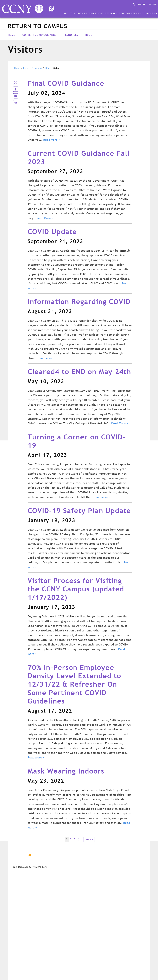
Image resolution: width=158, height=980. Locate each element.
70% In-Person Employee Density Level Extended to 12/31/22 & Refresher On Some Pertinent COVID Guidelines (74, 684)
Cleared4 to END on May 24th (79, 372)
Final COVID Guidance (66, 83)
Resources (71, 35)
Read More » (52, 140)
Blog (89, 35)
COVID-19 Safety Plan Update (79, 511)
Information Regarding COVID (79, 302)
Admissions (96, 13)
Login (152, 4)
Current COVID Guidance (39, 35)
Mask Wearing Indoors (66, 771)
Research (111, 13)
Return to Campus (32, 68)
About (68, 13)
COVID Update (52, 232)
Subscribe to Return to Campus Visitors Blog (30, 856)
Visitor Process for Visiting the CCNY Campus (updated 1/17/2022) (76, 589)
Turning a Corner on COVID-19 (77, 441)
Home (11, 35)
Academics (80, 13)
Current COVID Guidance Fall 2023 (79, 157)
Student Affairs (130, 13)
